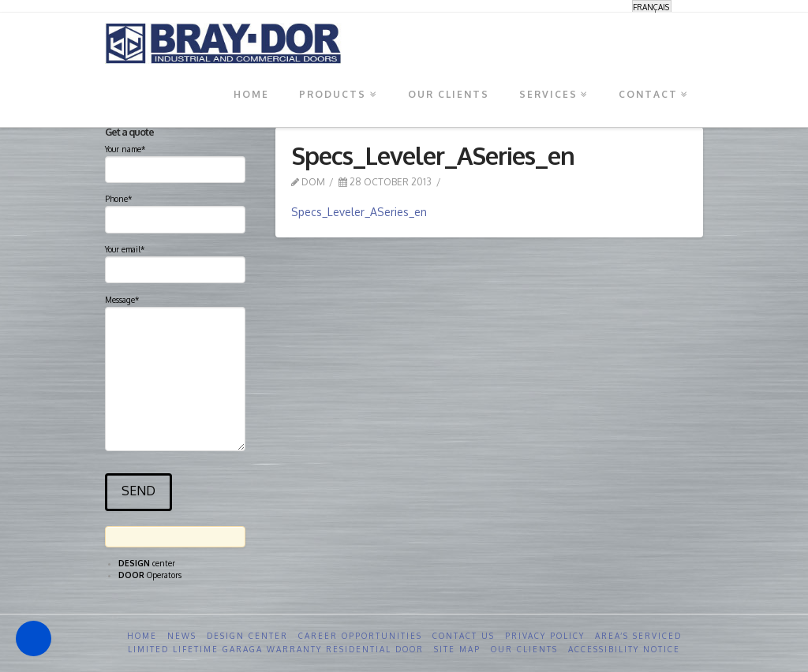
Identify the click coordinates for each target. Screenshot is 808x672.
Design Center (247, 636)
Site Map (457, 649)
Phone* (175, 211)
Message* (175, 306)
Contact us (464, 636)
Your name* (175, 161)
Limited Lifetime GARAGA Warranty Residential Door (276, 649)
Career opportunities (360, 636)
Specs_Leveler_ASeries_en (359, 212)
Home (142, 636)
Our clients (524, 649)
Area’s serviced (638, 636)
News (182, 636)
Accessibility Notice (624, 649)
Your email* (175, 261)
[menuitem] (652, 7)
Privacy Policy (545, 636)
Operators (150, 575)
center (147, 563)
